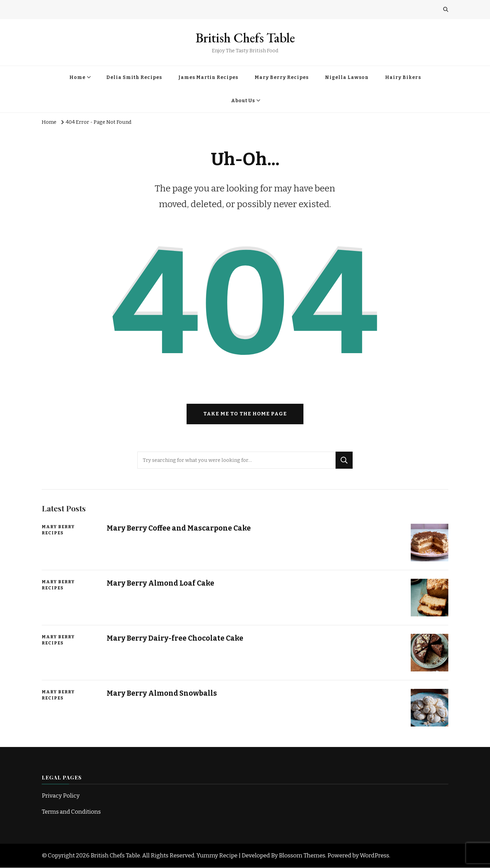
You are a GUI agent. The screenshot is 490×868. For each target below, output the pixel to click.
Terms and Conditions (71, 812)
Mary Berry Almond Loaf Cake (161, 584)
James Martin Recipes (208, 77)
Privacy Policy (61, 796)
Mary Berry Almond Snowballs (162, 694)
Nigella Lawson (347, 77)
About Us (243, 101)
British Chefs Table (245, 38)
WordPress (375, 856)
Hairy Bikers (403, 77)
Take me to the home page (245, 414)
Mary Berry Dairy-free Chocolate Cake (175, 639)
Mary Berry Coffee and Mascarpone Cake (179, 529)
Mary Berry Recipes (282, 77)
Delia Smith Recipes (134, 77)
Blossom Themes (302, 856)
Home (77, 77)
